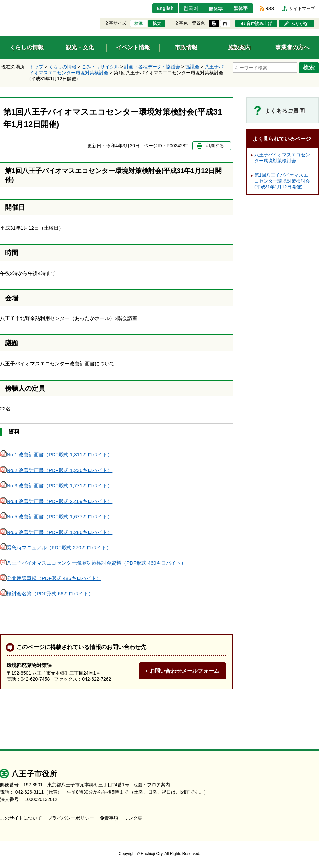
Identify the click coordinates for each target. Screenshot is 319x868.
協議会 (192, 67)
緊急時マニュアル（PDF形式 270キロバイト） (56, 547)
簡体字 (214, 9)
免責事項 (109, 818)
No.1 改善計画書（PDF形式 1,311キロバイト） (56, 455)
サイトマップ (302, 8)
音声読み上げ (259, 24)
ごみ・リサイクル (100, 67)
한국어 (187, 8)
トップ (36, 67)
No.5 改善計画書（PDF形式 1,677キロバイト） (56, 516)
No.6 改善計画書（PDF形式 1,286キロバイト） (56, 532)
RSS (270, 8)
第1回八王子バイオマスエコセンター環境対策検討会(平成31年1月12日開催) (282, 181)
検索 (310, 67)
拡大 (157, 24)
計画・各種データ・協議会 (152, 67)
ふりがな (299, 24)
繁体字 (240, 8)
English (161, 8)
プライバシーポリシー (71, 818)
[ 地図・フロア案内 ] (152, 785)
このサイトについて (21, 818)
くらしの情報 (62, 67)
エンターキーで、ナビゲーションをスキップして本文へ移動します (0, 4)
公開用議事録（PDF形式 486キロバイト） (51, 578)
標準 (139, 24)
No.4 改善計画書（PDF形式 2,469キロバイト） (56, 501)
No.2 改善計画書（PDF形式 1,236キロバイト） (56, 470)
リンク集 (133, 818)
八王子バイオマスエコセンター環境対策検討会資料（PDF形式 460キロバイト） (93, 563)
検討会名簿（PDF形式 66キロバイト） (47, 594)
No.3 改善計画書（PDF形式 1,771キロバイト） (56, 486)
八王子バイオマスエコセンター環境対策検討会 (282, 158)
